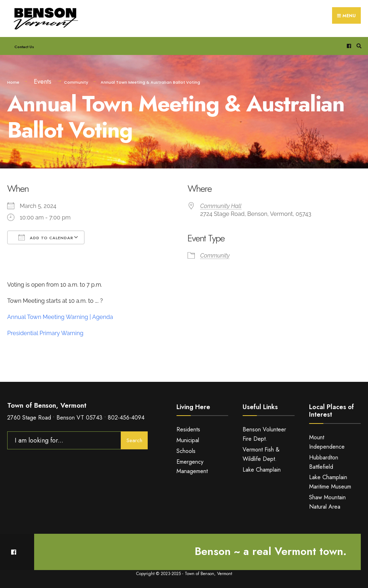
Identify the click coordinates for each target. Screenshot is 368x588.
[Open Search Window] (358, 46)
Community (76, 82)
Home (13, 82)
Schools (186, 451)
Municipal (188, 440)
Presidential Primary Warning (45, 333)
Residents (188, 429)
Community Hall (221, 206)
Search (134, 440)
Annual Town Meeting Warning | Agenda (60, 317)
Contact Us (24, 47)
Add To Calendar (46, 237)
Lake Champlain (262, 470)
